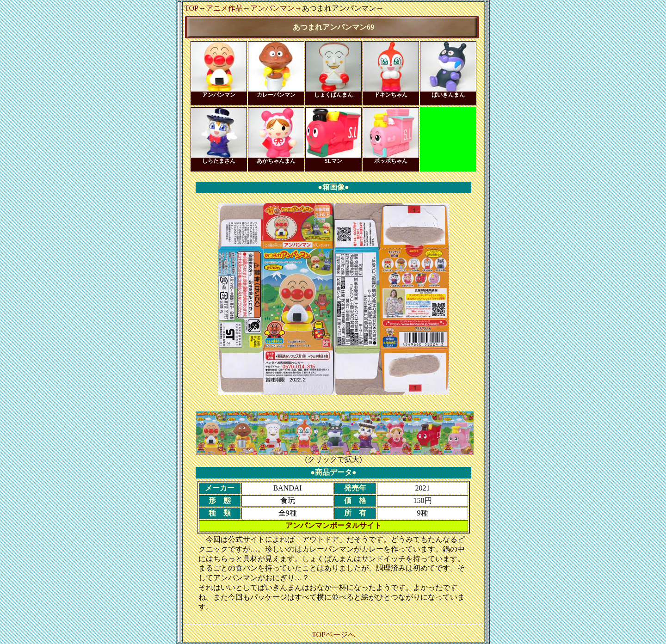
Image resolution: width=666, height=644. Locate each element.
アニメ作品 (224, 8)
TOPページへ (333, 635)
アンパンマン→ (276, 8)
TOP (191, 8)
